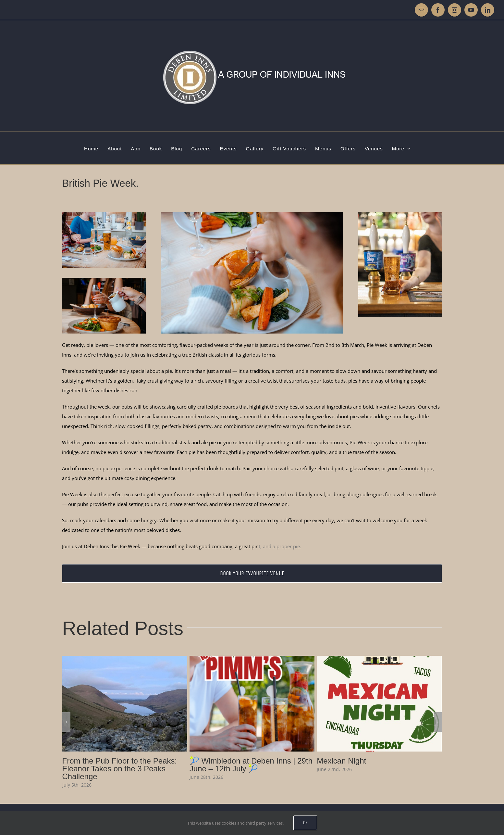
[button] (66, 722)
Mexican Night (341, 761)
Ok (305, 823)
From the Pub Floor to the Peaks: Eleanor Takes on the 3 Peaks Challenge (120, 769)
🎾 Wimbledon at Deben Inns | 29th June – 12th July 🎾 (251, 765)
